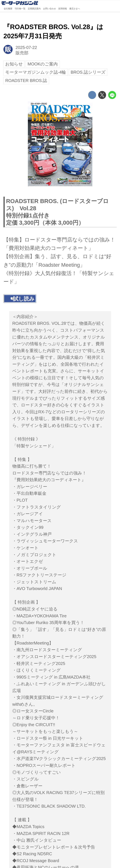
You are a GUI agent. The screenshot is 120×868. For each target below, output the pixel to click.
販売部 (22, 53)
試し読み (24, 299)
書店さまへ (75, 9)
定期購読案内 (34, 9)
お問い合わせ (50, 9)
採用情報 (63, 9)
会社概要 (8, 9)
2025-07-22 (26, 47)
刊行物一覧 (20, 9)
